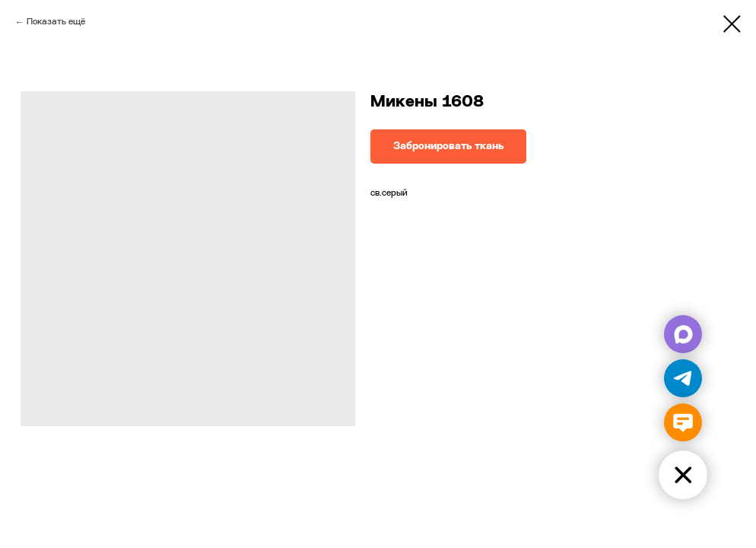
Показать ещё (56, 22)
